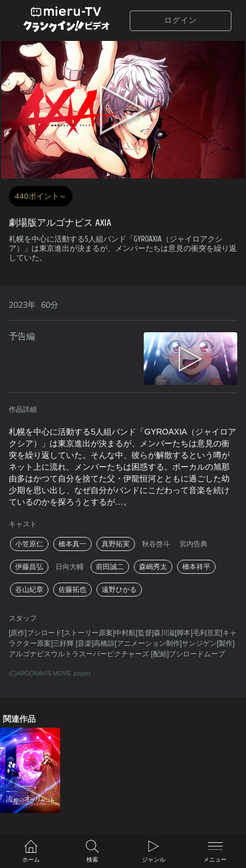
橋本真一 (72, 544)
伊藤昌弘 (29, 567)
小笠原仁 (29, 544)
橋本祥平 (196, 567)
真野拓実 (116, 544)
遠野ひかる (119, 590)
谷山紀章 (29, 590)
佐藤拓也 (72, 590)
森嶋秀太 (153, 567)
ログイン (181, 20)
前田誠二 (110, 567)
